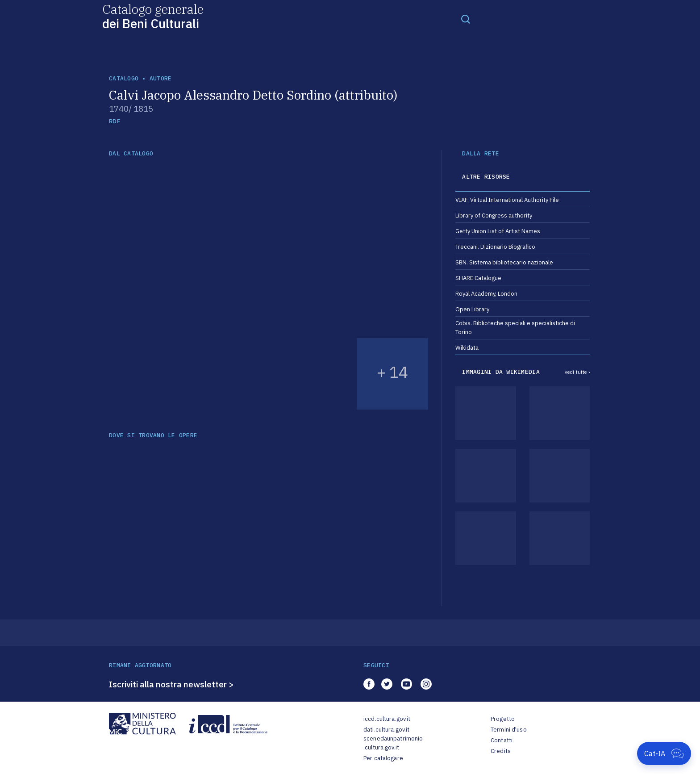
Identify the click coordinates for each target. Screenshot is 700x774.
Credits (501, 751)
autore (161, 78)
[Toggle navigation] (466, 19)
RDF (115, 121)
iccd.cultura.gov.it (387, 719)
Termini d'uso (509, 730)
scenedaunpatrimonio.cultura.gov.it (393, 743)
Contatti (502, 740)
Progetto (503, 719)
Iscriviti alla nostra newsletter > (171, 684)
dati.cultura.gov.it (386, 730)
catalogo (124, 78)
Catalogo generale (153, 16)
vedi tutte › (577, 372)
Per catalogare (383, 758)
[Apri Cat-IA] (664, 753)
